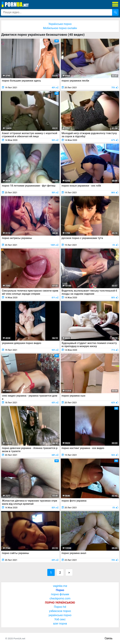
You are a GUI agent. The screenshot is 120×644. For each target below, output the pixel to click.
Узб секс (60, 619)
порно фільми (60, 594)
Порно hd (60, 607)
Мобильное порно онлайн (60, 28)
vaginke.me (60, 586)
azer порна (60, 624)
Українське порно (60, 24)
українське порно (60, 615)
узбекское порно (60, 611)
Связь (109, 638)
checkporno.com (60, 598)
